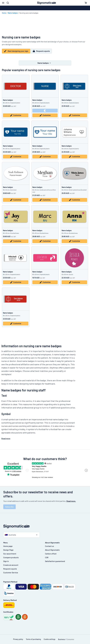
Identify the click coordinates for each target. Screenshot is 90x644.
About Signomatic (52, 548)
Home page (8, 545)
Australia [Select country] (10, 533)
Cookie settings (50, 638)
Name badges (13, 13)
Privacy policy (18, 638)
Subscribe (9, 505)
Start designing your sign (16, 51)
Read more (6, 437)
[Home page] (45, 525)
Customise (16, 114)
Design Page (8, 548)
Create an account (11, 563)
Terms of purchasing (33, 638)
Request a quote (42, 51)
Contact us (49, 545)
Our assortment (10, 552)
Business (62, 638)
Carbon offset (51, 552)
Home (4, 13)
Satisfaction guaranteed (55, 560)
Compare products (11, 556)
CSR (47, 556)
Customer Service (11, 571)
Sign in (6, 560)
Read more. (71, 500)
